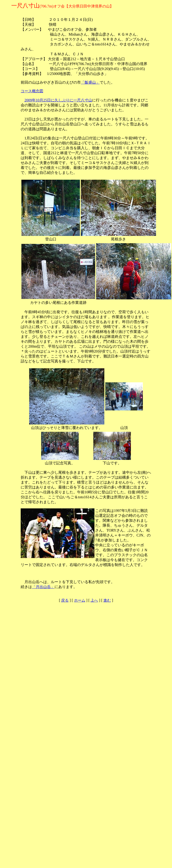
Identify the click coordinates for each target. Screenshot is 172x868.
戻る (65, 600)
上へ (94, 600)
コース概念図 (32, 91)
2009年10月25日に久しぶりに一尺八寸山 (58, 100)
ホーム (80, 600)
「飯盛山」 (90, 82)
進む (107, 600)
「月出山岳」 (43, 587)
